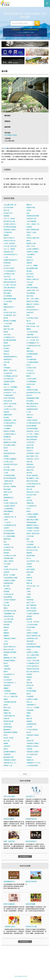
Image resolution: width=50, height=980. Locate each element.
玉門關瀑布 (7, 368)
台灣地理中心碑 (31, 219)
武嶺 (28, 213)
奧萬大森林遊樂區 (32, 288)
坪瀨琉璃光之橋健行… (11, 230)
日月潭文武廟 (31, 324)
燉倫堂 (6, 655)
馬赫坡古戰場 (31, 487)
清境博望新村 (8, 359)
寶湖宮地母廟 (31, 208)
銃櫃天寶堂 (30, 351)
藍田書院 (29, 619)
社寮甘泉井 (7, 746)
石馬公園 (6, 362)
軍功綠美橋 (7, 550)
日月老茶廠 (30, 536)
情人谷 (29, 558)
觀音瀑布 (29, 357)
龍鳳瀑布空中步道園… (11, 442)
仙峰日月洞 (30, 445)
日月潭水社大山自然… (11, 409)
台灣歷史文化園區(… (33, 252)
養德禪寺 (6, 627)
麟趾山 (29, 716)
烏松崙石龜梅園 (31, 426)
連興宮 (29, 713)
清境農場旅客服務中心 (11, 357)
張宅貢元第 (30, 685)
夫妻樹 (6, 567)
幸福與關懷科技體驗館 (11, 732)
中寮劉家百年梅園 (32, 390)
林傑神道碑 (30, 641)
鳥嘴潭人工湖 (8, 766)
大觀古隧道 (7, 669)
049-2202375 (23, 975)
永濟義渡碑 (7, 691)
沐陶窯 (29, 650)
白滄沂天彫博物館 (9, 398)
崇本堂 (29, 630)
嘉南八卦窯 (7, 708)
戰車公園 (29, 583)
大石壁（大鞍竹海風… (33, 661)
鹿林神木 (29, 395)
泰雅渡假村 (7, 685)
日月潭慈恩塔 (8, 232)
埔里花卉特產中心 (9, 238)
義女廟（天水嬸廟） (10, 575)
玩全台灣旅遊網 (23, 972)
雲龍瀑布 (29, 677)
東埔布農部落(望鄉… (10, 453)
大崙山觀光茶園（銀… (11, 205)
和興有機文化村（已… (11, 763)
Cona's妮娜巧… (9, 406)
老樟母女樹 (30, 741)
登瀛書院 (29, 721)
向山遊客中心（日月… (11, 393)
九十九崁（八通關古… (33, 434)
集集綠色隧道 (8, 290)
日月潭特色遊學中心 (10, 423)
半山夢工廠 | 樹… (9, 594)
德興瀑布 (6, 235)
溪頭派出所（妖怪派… (33, 492)
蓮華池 (29, 241)
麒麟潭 (29, 329)
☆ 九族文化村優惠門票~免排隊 (25, 32)
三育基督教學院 (8, 509)
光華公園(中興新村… (10, 288)
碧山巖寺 (29, 271)
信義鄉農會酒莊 (8, 583)
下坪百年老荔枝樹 (32, 730)
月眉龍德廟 (30, 710)
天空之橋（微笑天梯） (11, 246)
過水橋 (29, 732)
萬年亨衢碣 (7, 293)
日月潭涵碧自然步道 (10, 525)
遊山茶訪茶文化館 (32, 550)
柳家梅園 (6, 625)
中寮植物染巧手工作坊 (33, 763)
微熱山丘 (6, 354)
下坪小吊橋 (30, 542)
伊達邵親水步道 (8, 252)
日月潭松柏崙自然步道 (33, 423)
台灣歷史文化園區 (32, 699)
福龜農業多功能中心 (33, 525)
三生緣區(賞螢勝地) (33, 362)
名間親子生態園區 (32, 633)
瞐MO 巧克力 (31, 603)
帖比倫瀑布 (30, 401)
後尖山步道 (7, 440)
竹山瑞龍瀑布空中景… (33, 663)
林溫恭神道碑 (8, 622)
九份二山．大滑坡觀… (33, 708)
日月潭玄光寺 (31, 373)
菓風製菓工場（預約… (11, 658)
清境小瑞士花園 (8, 329)
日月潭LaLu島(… (9, 462)
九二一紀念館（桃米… (33, 340)
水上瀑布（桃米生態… (11, 285)
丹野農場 (29, 674)
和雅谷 (29, 511)
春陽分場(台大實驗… (33, 520)
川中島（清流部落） (10, 243)
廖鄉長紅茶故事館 (9, 431)
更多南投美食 (25, 942)
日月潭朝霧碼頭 (31, 382)
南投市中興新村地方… (11, 647)
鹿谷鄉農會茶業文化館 (33, 393)
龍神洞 (6, 495)
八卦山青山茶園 (8, 619)
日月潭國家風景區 (32, 354)
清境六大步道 (31, 246)
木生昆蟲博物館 (31, 359)
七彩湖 (6, 473)
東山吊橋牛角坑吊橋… (11, 611)
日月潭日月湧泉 (31, 368)
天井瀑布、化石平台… (33, 531)
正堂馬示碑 (7, 724)
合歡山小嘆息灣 (8, 561)
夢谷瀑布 (6, 348)
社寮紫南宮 (30, 313)
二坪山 (6, 641)
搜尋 (37, 23)
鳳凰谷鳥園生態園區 (10, 299)
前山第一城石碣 (8, 738)
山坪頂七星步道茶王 (33, 666)
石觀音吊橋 (30, 503)
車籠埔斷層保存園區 (33, 398)
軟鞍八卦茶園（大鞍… (33, 326)
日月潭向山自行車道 (10, 556)
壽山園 (6, 644)
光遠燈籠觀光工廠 (9, 614)
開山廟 (6, 500)
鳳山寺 (29, 321)
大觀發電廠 (30, 335)
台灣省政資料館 (8, 616)
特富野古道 (30, 760)
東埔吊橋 (6, 514)
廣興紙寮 (6, 384)
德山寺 (29, 365)
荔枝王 (6, 735)
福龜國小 (6, 688)
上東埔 (29, 594)
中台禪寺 (29, 257)
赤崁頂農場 (30, 545)
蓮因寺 (6, 672)
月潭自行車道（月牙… (33, 290)
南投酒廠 (6, 592)
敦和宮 (6, 448)
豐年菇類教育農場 (9, 534)
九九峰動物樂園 (31, 517)
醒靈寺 (6, 304)
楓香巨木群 (30, 448)
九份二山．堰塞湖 (9, 249)
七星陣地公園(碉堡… (33, 514)
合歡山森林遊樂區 (32, 437)
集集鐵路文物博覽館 (33, 528)
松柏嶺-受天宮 (8, 213)
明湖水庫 (6, 719)
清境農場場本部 (8, 498)
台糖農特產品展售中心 (11, 260)
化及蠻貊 (29, 688)
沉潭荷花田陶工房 (9, 716)
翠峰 (28, 315)
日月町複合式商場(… (33, 318)
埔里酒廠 (6, 216)
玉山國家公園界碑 (9, 506)
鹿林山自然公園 (8, 650)
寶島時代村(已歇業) (33, 301)
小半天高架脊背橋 (32, 332)
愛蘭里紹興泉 (8, 415)
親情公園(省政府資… (33, 404)
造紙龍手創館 (31, 556)
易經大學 (6, 210)
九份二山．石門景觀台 (11, 387)
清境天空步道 (8, 492)
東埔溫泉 (6, 412)
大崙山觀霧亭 (31, 255)
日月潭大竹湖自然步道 (11, 503)
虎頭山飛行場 (8, 401)
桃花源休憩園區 (31, 691)
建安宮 (6, 749)
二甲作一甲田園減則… (11, 694)
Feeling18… (31, 282)
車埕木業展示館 (31, 406)
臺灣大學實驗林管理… (33, 230)
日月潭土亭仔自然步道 (11, 569)
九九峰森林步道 (31, 506)
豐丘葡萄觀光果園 (32, 268)
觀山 (28, 738)
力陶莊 (29, 592)
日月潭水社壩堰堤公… (33, 249)
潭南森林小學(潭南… (33, 746)
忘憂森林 (29, 417)
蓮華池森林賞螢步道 (10, 282)
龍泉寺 (6, 663)
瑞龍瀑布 (29, 553)
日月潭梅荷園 (8, 426)
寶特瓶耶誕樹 (8, 727)
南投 (6, 148)
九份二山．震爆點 (32, 266)
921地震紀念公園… (10, 274)
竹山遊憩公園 (8, 373)
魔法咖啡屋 (7, 730)
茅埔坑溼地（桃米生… (33, 431)
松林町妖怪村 (31, 467)
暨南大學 (29, 719)
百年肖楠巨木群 (8, 379)
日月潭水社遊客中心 (10, 224)
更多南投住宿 (25, 856)
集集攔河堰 (7, 437)
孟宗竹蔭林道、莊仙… (33, 561)
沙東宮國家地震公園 (10, 702)
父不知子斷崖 (8, 324)
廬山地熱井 (7, 346)
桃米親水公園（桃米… (11, 313)
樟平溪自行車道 (31, 495)
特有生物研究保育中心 (11, 255)
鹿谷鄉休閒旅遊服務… (11, 478)
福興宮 (6, 699)
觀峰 (28, 539)
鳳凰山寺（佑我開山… (33, 304)
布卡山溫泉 (7, 564)
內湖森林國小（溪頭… (11, 420)
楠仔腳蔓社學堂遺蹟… (11, 652)
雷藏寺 (29, 387)
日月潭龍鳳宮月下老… (33, 343)
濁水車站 (29, 473)
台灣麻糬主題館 (8, 558)
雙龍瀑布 (6, 710)
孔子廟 (29, 412)
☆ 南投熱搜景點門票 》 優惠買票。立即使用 (25, 35)
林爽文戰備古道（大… (11, 683)
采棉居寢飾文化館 (32, 638)
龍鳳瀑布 (6, 636)
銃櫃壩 (6, 743)
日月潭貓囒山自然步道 (11, 376)
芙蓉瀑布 (6, 666)
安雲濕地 (29, 564)
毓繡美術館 (7, 539)
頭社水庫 (29, 489)
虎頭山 (29, 235)
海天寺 (29, 509)
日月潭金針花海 (8, 547)
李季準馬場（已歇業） (33, 453)
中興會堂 (6, 351)
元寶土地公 (30, 415)
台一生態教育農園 (9, 536)
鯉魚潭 (6, 332)
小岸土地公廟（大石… (33, 586)
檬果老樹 (6, 677)
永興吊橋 (29, 749)
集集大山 (29, 702)
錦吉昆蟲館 (7, 489)
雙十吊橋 (6, 586)
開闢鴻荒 (6, 633)
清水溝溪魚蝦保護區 (10, 340)
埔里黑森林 (30, 464)
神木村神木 (7, 277)
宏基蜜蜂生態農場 (9, 382)
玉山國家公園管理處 (33, 614)
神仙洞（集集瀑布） (33, 475)
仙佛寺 (6, 630)
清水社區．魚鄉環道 (10, 487)
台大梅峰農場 (8, 296)
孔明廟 (29, 210)
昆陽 (5, 310)
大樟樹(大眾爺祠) (32, 420)
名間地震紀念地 (31, 644)
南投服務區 (7, 263)
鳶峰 (5, 365)
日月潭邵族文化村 (9, 337)
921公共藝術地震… (32, 754)
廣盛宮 (29, 589)
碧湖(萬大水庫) (31, 243)
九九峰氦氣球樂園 (32, 766)
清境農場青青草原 (32, 409)
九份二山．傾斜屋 (9, 219)
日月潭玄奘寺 (31, 442)
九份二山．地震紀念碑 (11, 696)
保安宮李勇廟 (31, 627)
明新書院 (6, 553)
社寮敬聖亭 (7, 754)
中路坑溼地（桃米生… (33, 459)
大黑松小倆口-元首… (10, 279)
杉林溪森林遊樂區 (32, 429)
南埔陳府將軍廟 (8, 390)
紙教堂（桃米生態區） (11, 404)
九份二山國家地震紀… (33, 655)
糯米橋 (6, 318)
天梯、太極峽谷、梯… (33, 224)
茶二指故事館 (8, 301)
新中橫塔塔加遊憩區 (10, 227)
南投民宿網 (5, 3)
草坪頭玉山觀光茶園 (33, 238)
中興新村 (29, 580)
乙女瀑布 (6, 603)
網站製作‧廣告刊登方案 (30, 974)
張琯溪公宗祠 (8, 484)
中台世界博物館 (8, 531)
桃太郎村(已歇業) (9, 268)
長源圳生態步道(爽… (33, 337)
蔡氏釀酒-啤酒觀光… (10, 661)
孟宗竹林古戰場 (8, 208)
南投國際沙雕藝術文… (11, 752)
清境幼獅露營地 (8, 511)
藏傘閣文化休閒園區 (10, 321)
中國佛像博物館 (31, 724)
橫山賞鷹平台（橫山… (33, 478)
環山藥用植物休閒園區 (33, 647)
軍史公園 (6, 605)
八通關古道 (7, 589)
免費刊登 (19, 974)
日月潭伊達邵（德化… (11, 315)
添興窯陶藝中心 (31, 705)
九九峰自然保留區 (32, 625)
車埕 (5, 542)
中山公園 (6, 467)
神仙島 (6, 451)
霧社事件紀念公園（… (11, 221)
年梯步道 (6, 545)
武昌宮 (29, 498)
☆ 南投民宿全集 (16, 30)
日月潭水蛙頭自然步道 (33, 484)
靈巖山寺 (29, 205)
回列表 (25, 774)
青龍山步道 (30, 470)
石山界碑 (29, 727)
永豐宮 (29, 680)
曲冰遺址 (6, 417)
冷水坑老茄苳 (8, 680)
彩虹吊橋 (29, 500)
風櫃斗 (29, 348)
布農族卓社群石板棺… (33, 669)
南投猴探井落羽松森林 (11, 464)
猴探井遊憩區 (31, 569)
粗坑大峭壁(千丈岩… (33, 456)
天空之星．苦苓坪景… (33, 622)
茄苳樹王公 (30, 451)
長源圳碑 (6, 572)
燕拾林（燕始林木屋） (33, 534)
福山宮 (29, 694)
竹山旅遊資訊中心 (9, 674)
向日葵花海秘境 (31, 611)
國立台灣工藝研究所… (33, 672)
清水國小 (29, 757)
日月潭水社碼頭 (31, 379)
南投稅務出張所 (31, 658)
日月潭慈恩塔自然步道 (33, 346)
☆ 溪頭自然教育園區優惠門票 (30, 30)
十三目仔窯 (7, 522)
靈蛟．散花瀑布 (31, 608)
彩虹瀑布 (29, 567)
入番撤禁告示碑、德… (11, 517)
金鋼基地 (29, 616)
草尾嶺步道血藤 (8, 721)
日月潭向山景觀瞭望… (11, 459)
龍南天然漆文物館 (32, 481)
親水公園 (6, 741)
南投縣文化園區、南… (33, 547)
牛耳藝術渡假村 (8, 395)
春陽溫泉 (29, 263)
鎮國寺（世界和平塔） (11, 371)
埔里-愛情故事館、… (33, 440)
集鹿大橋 (29, 462)
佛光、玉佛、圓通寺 (33, 299)
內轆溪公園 (7, 713)
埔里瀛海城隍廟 (31, 522)
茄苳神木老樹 (31, 384)
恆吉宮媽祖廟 (31, 293)
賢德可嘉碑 (30, 572)
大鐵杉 (29, 575)
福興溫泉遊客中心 (9, 307)
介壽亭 (6, 520)
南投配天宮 (30, 277)
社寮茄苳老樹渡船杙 (10, 600)
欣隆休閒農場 (8, 597)
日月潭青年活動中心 (10, 434)
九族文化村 (30, 371)
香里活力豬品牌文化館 (33, 636)
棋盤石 (6, 608)
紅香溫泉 (29, 227)
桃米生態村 (30, 274)
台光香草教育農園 (9, 475)
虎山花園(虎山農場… (10, 445)
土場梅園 (29, 285)
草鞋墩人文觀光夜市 (33, 279)
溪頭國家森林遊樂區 (33, 216)
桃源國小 (6, 456)
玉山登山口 (7, 266)
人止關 (6, 257)
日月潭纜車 (7, 429)
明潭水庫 (29, 578)
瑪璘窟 (6, 343)
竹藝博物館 (30, 600)
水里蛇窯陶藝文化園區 (11, 578)
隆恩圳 (6, 705)
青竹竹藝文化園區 (9, 470)
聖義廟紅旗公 (31, 307)
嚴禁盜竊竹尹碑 (8, 757)
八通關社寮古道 (8, 481)
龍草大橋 (29, 683)
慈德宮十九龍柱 (31, 232)
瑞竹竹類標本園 (31, 605)
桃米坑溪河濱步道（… (33, 310)
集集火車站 (30, 296)
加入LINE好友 (33, 975)
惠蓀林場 (6, 326)
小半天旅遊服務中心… (11, 271)
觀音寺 (29, 376)
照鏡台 (29, 597)
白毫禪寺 (6, 528)
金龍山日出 (30, 260)
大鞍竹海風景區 (31, 221)
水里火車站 (7, 335)
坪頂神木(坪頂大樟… (10, 241)
